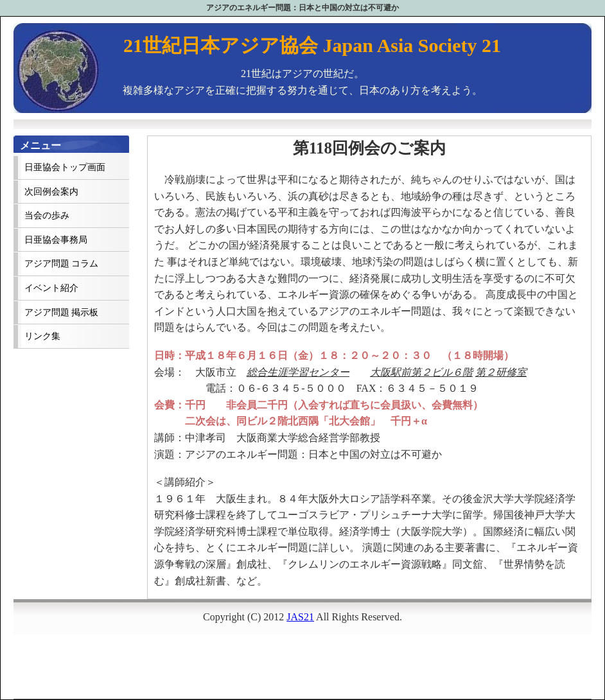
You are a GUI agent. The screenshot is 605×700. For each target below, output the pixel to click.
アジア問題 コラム (61, 264)
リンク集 (42, 336)
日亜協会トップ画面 (65, 167)
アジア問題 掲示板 (61, 312)
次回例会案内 (51, 192)
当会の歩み (47, 215)
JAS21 (300, 617)
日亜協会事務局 (56, 240)
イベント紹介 (51, 288)
